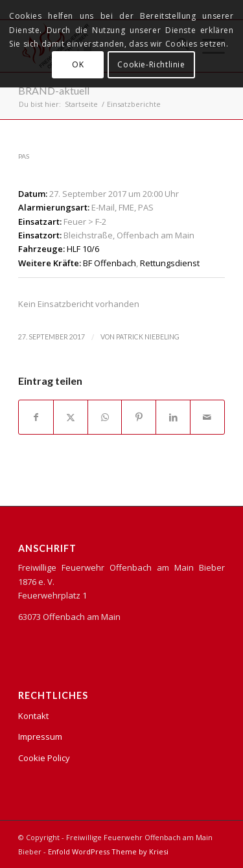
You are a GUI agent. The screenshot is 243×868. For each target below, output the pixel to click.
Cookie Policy (44, 758)
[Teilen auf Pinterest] (139, 417)
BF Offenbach (110, 263)
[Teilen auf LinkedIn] (173, 417)
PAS (24, 156)
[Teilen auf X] (71, 417)
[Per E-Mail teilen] (207, 417)
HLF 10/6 (83, 249)
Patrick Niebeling (148, 337)
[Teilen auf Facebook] (36, 417)
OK (78, 64)
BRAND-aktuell (54, 90)
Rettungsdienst (170, 263)
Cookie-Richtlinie (151, 64)
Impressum (40, 737)
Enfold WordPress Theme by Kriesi (108, 851)
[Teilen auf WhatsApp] (105, 417)
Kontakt (33, 716)
